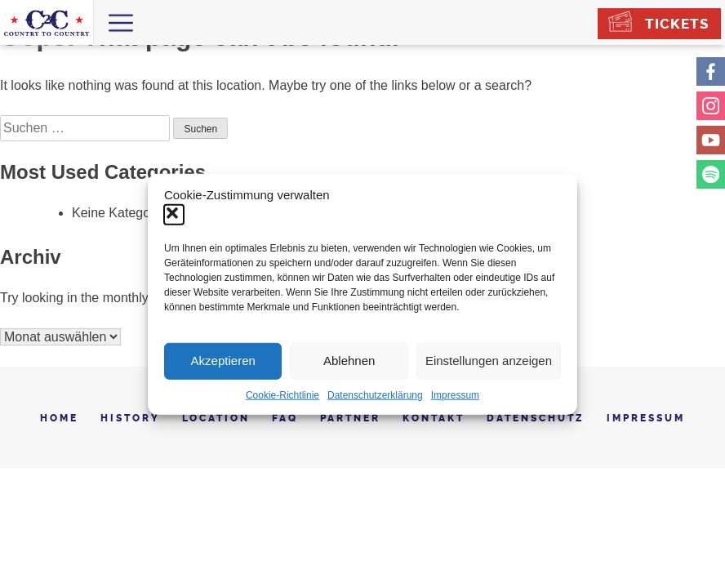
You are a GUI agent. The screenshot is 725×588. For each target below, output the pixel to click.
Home (59, 418)
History (130, 418)
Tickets (677, 24)
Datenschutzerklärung (375, 394)
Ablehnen (349, 361)
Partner (350, 418)
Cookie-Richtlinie (282, 394)
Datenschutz (536, 418)
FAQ (285, 418)
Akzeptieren (223, 361)
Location (216, 418)
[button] (174, 214)
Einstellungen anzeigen (489, 361)
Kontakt (434, 418)
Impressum (455, 394)
